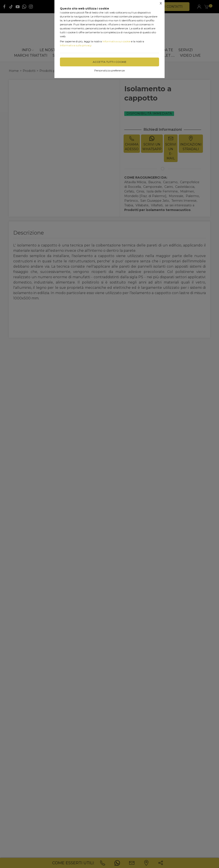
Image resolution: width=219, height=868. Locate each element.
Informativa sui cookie (116, 41)
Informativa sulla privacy (76, 45)
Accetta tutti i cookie (110, 62)
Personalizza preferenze (109, 70)
